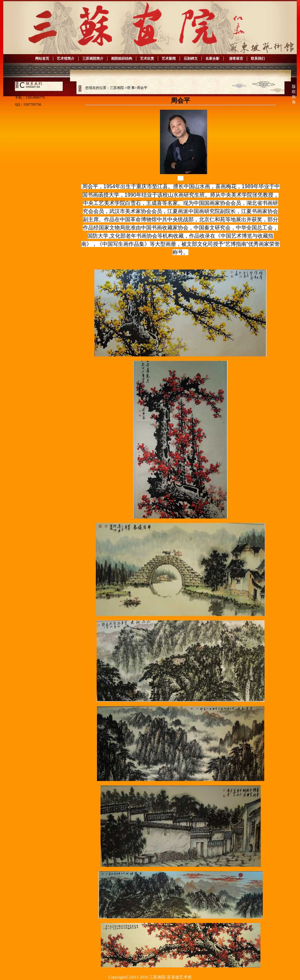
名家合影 (212, 59)
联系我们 (258, 59)
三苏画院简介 (93, 59)
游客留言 (235, 59)
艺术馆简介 (66, 59)
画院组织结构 (122, 59)
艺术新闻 (169, 59)
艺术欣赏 (147, 59)
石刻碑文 (191, 59)
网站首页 (42, 59)
